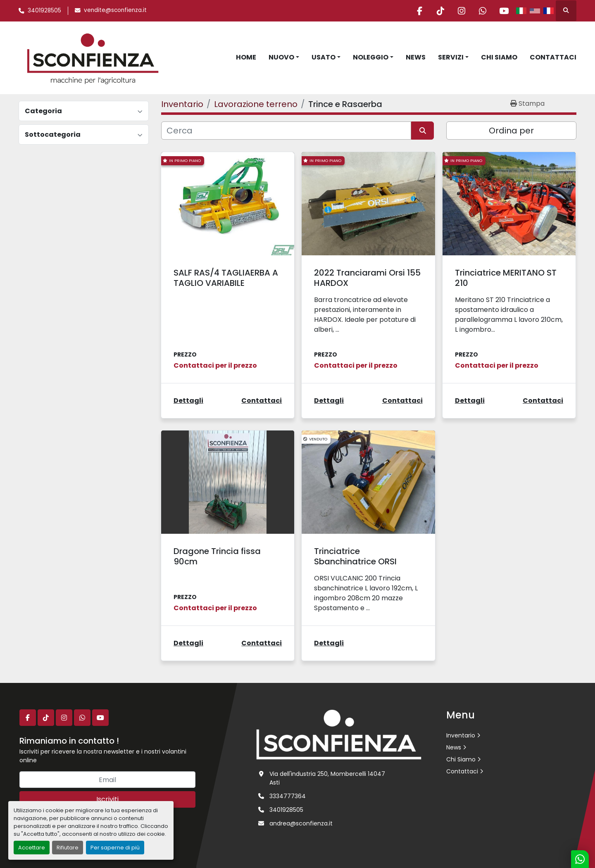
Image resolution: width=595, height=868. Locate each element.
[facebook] (419, 11)
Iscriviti (107, 799)
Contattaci (553, 57)
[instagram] (462, 11)
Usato (324, 57)
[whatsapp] (483, 11)
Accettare (32, 848)
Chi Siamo (499, 57)
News (416, 57)
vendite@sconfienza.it (115, 10)
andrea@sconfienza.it (301, 823)
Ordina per (511, 131)
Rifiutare (68, 848)
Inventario (461, 735)
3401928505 (44, 11)
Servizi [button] (451, 57)
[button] (284, 57)
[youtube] (504, 11)
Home (246, 57)
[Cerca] (286, 131)
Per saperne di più (115, 848)
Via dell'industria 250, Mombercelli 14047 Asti (327, 778)
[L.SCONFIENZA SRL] (339, 734)
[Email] (107, 780)
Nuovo (281, 57)
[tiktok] (440, 11)
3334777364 (288, 796)
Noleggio (371, 57)
